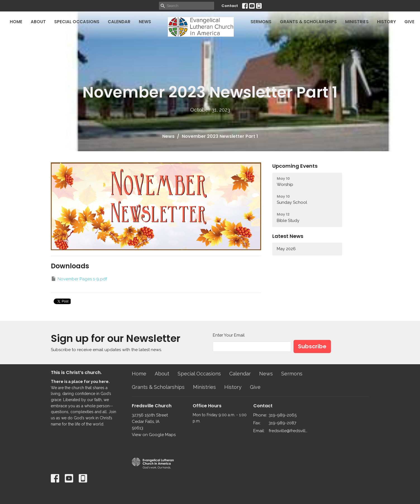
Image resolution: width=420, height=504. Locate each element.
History (386, 22)
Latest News (288, 236)
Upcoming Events (295, 166)
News (145, 22)
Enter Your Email (229, 335)
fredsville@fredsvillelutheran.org (289, 431)
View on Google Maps (154, 435)
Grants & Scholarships (308, 22)
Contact (230, 6)
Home (16, 22)
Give (409, 22)
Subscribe (312, 346)
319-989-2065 (283, 415)
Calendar (119, 22)
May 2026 (286, 249)
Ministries (357, 22)
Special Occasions (77, 22)
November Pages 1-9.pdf (79, 279)
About (38, 22)
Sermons (261, 22)
